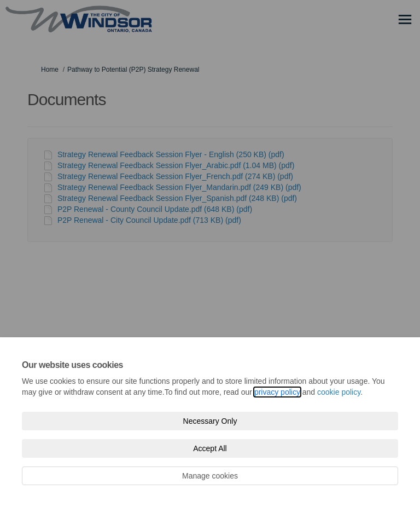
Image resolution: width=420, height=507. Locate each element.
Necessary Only (210, 421)
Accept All (210, 448)
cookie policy (339, 392)
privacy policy (277, 392)
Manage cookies (210, 476)
